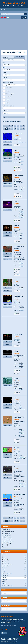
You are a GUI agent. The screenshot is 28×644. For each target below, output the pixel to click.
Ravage (16, 280)
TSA (20, 387)
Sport (14, 582)
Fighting (14, 562)
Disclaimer (15, 638)
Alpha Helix (21, 288)
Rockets (16, 357)
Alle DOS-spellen (6, 529)
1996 (19, 180)
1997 (19, 154)
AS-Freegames (22, 142)
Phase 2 (16, 150)
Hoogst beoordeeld (7, 537)
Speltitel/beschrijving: (8, 106)
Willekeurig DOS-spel (7, 543)
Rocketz (20, 357)
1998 (19, 230)
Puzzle (14, 570)
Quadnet (16, 226)
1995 (19, 402)
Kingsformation (23, 486)
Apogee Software (11, 626)
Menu (5, 10)
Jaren (4, 590)
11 (15, 129)
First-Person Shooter (14, 564)
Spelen (7, 145)
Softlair (20, 343)
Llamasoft (21, 311)
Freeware (16, 140)
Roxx (15, 398)
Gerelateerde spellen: (8, 83)
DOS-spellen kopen (7, 533)
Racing (14, 572)
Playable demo (17, 208)
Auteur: (4, 72)
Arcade (14, 556)
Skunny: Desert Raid (20, 495)
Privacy (9, 638)
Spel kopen (8, 259)
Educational (14, 558)
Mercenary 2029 (18, 254)
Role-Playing (14, 576)
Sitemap (3, 638)
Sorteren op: (6, 111)
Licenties (5, 598)
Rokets (23, 355)
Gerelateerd (6, 606)
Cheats (4, 547)
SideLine (16, 467)
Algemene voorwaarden (7, 640)
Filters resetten (20, 57)
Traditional (14, 584)
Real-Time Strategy (14, 574)
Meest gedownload (7, 535)
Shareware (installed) (19, 156)
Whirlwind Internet (12, 642)
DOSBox (18, 194)
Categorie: (5, 57)
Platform (14, 568)
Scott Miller (4, 626)
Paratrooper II (18, 134)
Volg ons (4, 629)
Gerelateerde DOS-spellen (8, 541)
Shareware (16, 158)
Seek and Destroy (19, 417)
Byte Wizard (22, 459)
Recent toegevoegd (7, 539)
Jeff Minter (21, 306)
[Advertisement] (14, 33)
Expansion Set (14, 560)
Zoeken (7, 117)
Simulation (14, 580)
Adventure (14, 554)
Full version (16, 304)
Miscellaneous (14, 566)
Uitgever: (5, 78)
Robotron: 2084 (18, 335)
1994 (19, 206)
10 (12, 129)
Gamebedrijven (6, 545)
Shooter (16, 138)
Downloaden (9, 142)
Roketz (16, 351)
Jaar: (4, 62)
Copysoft (21, 508)
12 (18, 129)
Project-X (17, 202)
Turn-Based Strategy (14, 586)
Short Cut (17, 447)
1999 (19, 138)
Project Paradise (19, 175)
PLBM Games (22, 409)
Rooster (16, 378)
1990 (19, 503)
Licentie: (5, 67)
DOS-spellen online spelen (8, 531)
